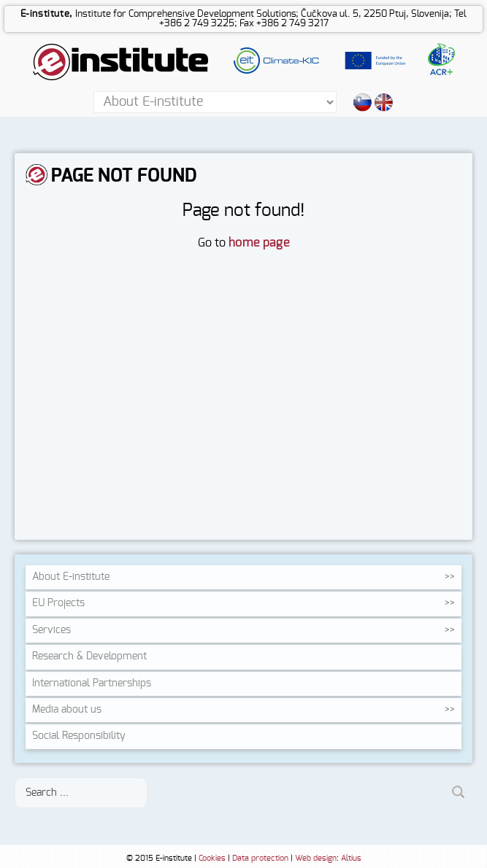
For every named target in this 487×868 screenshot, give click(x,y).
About (71, 577)
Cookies (212, 858)
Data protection (260, 858)
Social (79, 736)
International (92, 683)
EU (58, 603)
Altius (351, 858)
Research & (89, 656)
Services (51, 630)
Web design (316, 858)
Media (67, 710)
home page (259, 243)
